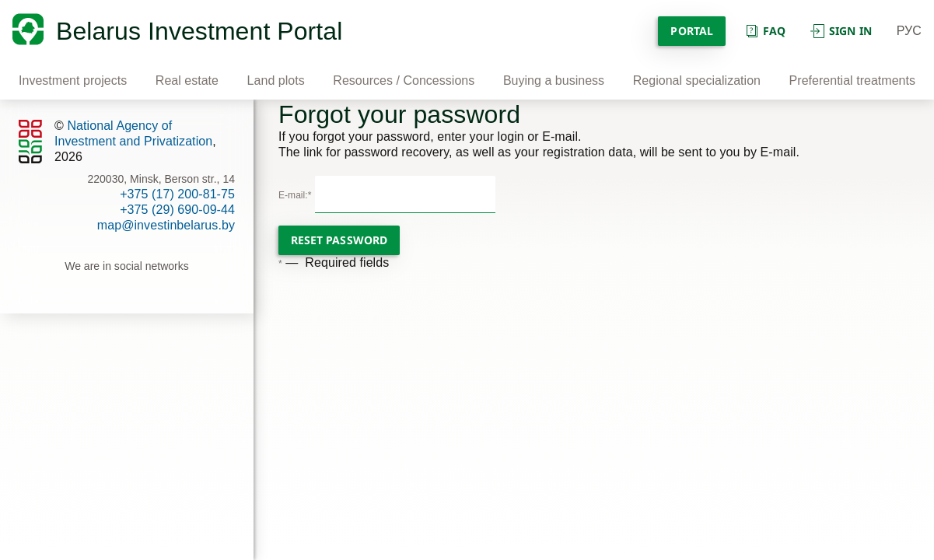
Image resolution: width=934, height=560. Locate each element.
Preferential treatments (852, 80)
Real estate (187, 80)
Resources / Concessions (404, 80)
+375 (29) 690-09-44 (177, 210)
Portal (691, 31)
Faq (765, 31)
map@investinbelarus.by (166, 225)
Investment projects (73, 80)
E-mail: (295, 195)
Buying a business (554, 80)
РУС (909, 31)
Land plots (276, 80)
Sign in (841, 31)
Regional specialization (697, 80)
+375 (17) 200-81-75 (177, 194)
